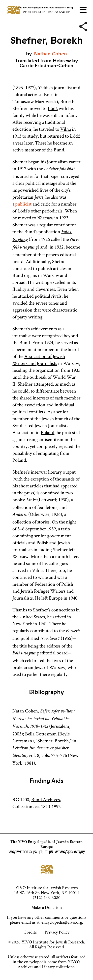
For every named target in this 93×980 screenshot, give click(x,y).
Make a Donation (47, 907)
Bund (59, 150)
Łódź (53, 108)
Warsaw (45, 218)
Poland (47, 432)
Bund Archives (46, 799)
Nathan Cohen (50, 54)
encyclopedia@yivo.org (62, 922)
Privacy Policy (57, 932)
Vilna (66, 129)
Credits (30, 932)
